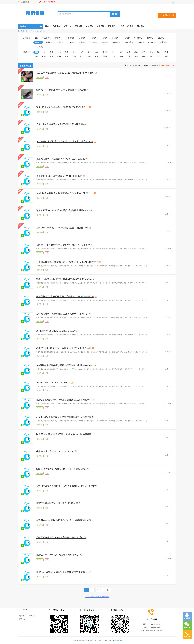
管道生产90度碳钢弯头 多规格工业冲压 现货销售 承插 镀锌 (65, 73)
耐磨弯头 (82, 42)
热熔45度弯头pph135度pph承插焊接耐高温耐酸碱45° (62, 210)
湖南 (36, 56)
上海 (59, 52)
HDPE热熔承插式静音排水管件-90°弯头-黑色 (58, 503)
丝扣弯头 (104, 42)
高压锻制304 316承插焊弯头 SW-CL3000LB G (59, 176)
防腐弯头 (71, 42)
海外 (166, 56)
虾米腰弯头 (138, 38)
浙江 (121, 52)
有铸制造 (24, 31)
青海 (97, 56)
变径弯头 (150, 38)
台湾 (159, 56)
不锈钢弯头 (47, 38)
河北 (74, 52)
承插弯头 (41, 31)
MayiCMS (118, 640)
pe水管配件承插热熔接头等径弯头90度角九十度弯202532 (65, 142)
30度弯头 (141, 42)
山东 (151, 52)
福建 (136, 52)
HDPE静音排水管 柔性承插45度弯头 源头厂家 (59, 555)
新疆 (136, 56)
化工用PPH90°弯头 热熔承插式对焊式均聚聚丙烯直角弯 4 (65, 520)
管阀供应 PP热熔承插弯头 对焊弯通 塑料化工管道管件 (63, 245)
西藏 (121, 56)
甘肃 (89, 56)
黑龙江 (105, 52)
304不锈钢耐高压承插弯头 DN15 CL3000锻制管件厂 (62, 107)
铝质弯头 (82, 38)
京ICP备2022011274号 (100, 640)
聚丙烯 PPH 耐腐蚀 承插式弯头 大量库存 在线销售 (61, 90)
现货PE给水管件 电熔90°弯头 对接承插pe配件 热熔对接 (64, 434)
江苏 (114, 52)
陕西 (82, 56)
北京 (44, 52)
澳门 (151, 56)
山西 (82, 52)
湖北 (166, 52)
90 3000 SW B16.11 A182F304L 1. (53, 383)
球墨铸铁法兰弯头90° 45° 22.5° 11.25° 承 (57, 452)
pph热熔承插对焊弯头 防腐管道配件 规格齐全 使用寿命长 (65, 193)
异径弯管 (126, 38)
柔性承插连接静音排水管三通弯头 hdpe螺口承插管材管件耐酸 (67, 486)
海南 (51, 56)
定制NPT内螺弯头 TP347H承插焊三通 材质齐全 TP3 (62, 228)
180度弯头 (39, 47)
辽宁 (89, 52)
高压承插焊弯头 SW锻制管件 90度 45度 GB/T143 (61, 159)
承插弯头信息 (25, 66)
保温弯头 (60, 42)
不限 (36, 38)
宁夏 (129, 56)
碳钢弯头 (58, 38)
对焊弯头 (115, 38)
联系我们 (23, 619)
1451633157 (156, 624)
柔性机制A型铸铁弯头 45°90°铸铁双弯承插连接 (59, 124)
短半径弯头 (129, 42)
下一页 (106, 590)
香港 (144, 56)
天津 (51, 52)
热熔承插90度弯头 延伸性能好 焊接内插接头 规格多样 (63, 469)
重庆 (67, 52)
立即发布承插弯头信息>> (167, 66)
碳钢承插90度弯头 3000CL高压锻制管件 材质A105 (61, 538)
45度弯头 (152, 42)
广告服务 (32, 616)
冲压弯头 (93, 38)
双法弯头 (161, 38)
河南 (159, 52)
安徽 (129, 52)
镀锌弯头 (49, 42)
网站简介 (23, 616)
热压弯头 (104, 38)
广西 (114, 56)
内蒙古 (105, 56)
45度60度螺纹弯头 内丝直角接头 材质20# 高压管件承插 (64, 348)
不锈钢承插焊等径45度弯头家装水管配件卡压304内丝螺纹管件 (67, 262)
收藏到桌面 (25, 2)
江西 (144, 52)
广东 (44, 56)
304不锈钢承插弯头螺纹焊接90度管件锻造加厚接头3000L (65, 365)
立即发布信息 (169, 15)
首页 (47, 26)
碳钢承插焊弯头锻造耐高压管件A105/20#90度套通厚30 (63, 279)
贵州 (67, 56)
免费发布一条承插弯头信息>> (97, 597)
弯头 (32, 31)
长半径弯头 (116, 42)
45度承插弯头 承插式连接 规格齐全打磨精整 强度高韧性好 (65, 297)
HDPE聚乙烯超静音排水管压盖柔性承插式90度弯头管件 (64, 400)
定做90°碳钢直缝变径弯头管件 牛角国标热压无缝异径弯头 (65, 417)
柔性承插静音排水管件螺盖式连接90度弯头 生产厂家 (62, 314)
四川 (59, 56)
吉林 (97, 52)
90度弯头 (163, 42)
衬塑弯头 (93, 42)
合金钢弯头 (70, 38)
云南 (74, 56)
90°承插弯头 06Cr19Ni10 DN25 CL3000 (56, 331)
